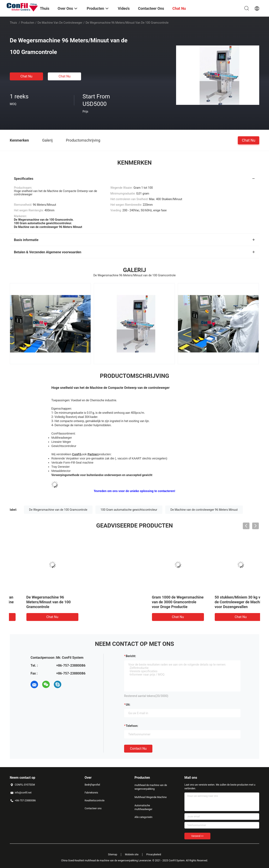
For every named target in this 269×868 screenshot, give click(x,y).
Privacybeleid (154, 855)
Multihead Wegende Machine (151, 797)
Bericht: (131, 656)
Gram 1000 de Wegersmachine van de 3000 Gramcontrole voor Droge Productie (40, 602)
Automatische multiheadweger (143, 807)
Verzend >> (197, 836)
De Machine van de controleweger (60, 23)
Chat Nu (26, 76)
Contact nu (138, 749)
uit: (128, 705)
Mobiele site (132, 855)
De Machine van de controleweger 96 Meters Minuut (204, 510)
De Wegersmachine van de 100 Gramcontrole (58, 510)
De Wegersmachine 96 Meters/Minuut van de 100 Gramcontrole (162, 602)
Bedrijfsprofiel (92, 785)
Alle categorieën (143, 817)
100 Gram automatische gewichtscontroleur (129, 510)
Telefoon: (132, 726)
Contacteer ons (93, 808)
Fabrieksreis (91, 793)
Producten (28, 23)
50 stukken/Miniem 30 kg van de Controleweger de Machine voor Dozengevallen (102, 602)
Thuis (13, 23)
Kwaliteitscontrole (95, 801)
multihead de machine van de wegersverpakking (151, 787)
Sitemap (113, 855)
